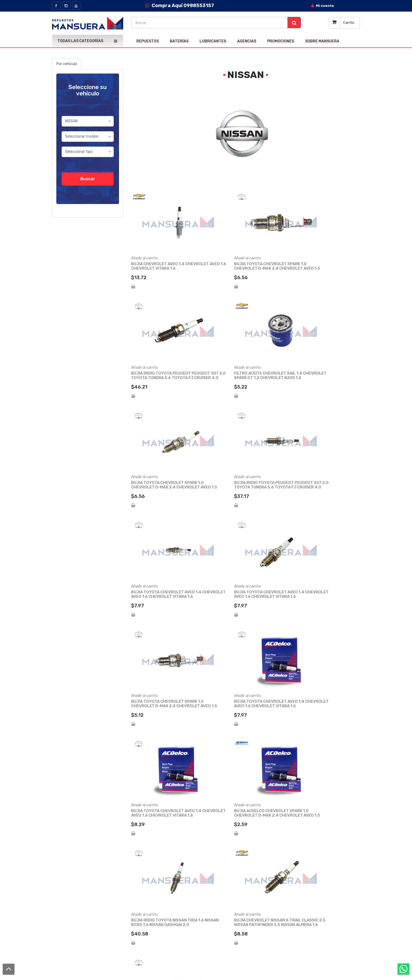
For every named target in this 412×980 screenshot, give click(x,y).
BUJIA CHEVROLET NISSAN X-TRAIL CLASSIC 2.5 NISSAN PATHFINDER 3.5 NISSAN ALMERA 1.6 (245, 706)
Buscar (88, 179)
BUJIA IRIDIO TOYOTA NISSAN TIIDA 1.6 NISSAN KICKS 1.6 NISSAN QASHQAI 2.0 (164, 706)
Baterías (305, 878)
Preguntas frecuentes (177, 914)
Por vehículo (67, 64)
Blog (161, 878)
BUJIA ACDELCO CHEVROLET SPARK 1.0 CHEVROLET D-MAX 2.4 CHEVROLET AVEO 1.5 (323, 596)
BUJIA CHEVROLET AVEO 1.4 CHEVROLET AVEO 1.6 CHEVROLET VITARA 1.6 (164, 268)
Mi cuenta (236, 878)
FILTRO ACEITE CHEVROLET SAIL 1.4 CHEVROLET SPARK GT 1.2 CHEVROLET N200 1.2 (165, 378)
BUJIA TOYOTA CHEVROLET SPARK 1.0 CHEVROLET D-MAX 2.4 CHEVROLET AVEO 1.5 (243, 268)
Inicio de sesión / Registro (249, 868)
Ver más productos (246, 756)
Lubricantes (308, 887)
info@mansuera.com (80, 895)
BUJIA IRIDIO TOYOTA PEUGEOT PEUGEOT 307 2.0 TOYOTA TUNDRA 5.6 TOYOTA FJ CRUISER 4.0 (322, 268)
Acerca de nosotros (174, 868)
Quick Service (169, 887)
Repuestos (307, 868)
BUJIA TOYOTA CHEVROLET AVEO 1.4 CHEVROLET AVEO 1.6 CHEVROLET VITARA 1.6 (166, 487)
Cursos (163, 905)
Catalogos (166, 896)
